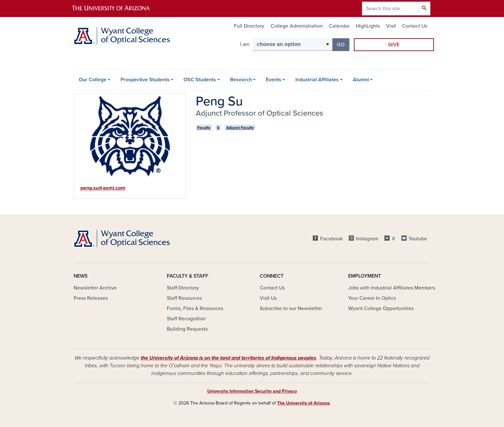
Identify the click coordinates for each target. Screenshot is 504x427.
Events (274, 80)
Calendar (339, 26)
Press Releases (91, 298)
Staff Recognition (186, 319)
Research (241, 80)
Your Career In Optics (372, 298)
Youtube (418, 239)
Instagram (367, 239)
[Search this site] (390, 9)
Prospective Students (145, 80)
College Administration (297, 26)
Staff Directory (183, 288)
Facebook (331, 239)
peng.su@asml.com (103, 188)
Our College (93, 80)
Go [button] (343, 44)
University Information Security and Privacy (252, 391)
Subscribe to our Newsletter (291, 308)
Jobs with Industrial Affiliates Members (392, 288)
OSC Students (200, 80)
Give (394, 45)
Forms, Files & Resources (195, 308)
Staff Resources (184, 298)
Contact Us (415, 26)
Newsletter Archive (95, 288)
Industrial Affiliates (317, 80)
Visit (391, 26)
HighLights (368, 26)
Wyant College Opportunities (381, 308)
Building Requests (187, 329)
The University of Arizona (303, 403)
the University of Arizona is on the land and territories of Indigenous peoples (229, 358)
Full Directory (249, 26)
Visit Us (268, 298)
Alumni (361, 80)
